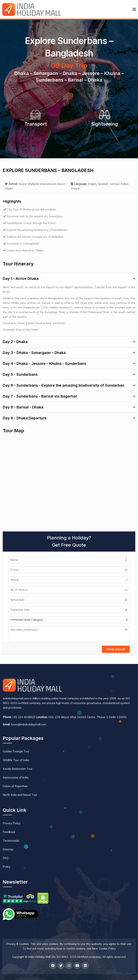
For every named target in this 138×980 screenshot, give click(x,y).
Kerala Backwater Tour (18, 769)
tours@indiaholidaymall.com (29, 724)
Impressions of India (16, 777)
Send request (116, 649)
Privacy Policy (12, 823)
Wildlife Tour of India (16, 760)
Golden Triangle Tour (16, 751)
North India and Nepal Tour (20, 795)
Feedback (9, 832)
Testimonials (11, 841)
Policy (7, 867)
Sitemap (8, 849)
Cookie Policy (107, 949)
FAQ (6, 858)
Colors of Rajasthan (15, 786)
